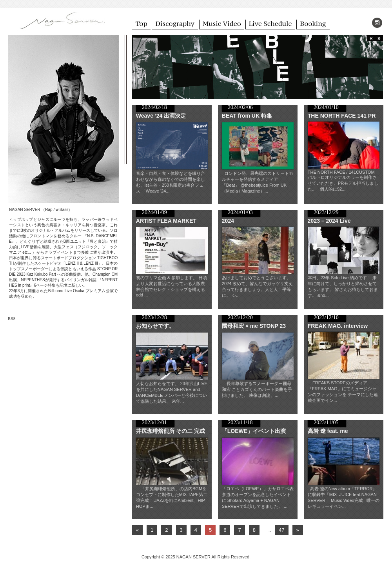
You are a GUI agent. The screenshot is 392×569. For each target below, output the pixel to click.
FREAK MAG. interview (338, 326)
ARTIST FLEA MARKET (166, 221)
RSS (12, 318)
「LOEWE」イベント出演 (254, 431)
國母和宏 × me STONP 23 (254, 326)
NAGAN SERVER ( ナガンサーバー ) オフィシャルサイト (63, 23)
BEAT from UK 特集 (247, 116)
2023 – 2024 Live (329, 221)
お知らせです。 (155, 326)
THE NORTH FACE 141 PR (342, 116)
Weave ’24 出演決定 (161, 116)
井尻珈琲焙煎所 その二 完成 (171, 431)
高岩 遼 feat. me (328, 431)
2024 (228, 221)
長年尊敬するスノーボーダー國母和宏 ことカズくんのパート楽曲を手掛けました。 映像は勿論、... (257, 389)
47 (281, 530)
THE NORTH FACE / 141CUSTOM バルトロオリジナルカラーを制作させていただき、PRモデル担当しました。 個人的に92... (343, 181)
